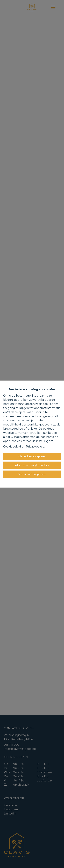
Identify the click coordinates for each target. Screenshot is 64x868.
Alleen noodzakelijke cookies (32, 465)
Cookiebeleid (12, 446)
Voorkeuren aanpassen (32, 474)
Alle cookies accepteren (32, 456)
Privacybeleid (35, 446)
